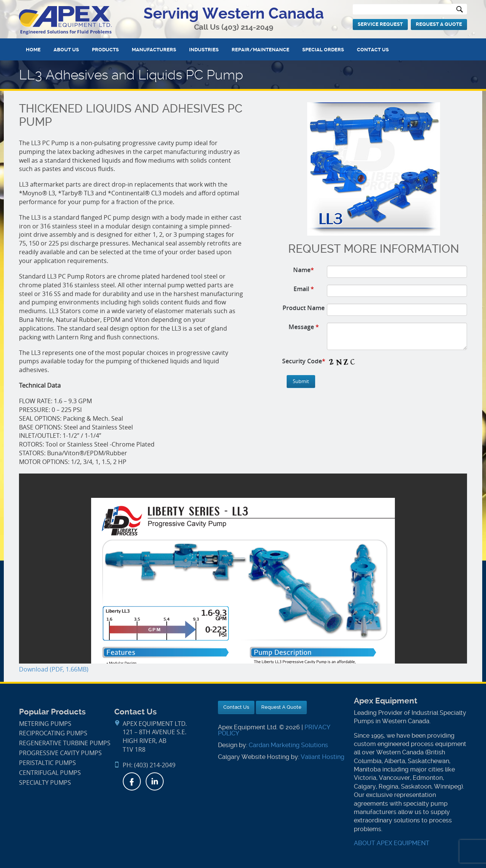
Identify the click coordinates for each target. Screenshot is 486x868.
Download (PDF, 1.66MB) (54, 669)
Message (304, 327)
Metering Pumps (45, 724)
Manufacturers (154, 50)
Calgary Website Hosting (254, 757)
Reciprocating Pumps (53, 733)
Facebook (132, 781)
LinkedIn (155, 781)
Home (33, 50)
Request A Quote (439, 24)
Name (304, 270)
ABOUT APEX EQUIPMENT (392, 843)
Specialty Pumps (45, 783)
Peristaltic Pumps (47, 763)
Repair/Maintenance (260, 50)
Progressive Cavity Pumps (60, 753)
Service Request (380, 24)
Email (304, 289)
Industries (204, 50)
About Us (66, 50)
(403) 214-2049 (247, 27)
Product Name (304, 308)
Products (105, 50)
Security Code (304, 361)
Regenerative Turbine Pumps (65, 743)
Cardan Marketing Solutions (288, 745)
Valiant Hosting (323, 757)
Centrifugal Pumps (50, 773)
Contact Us (373, 50)
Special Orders (323, 50)
